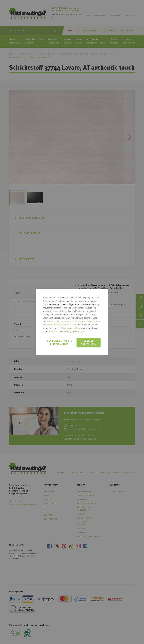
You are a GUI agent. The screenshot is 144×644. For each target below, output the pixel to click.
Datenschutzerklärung (72, 328)
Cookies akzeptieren (89, 343)
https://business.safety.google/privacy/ (66, 332)
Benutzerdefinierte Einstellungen (59, 343)
